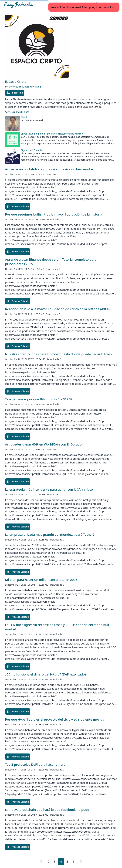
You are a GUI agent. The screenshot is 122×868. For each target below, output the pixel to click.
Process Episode (18, 206)
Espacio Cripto (16, 82)
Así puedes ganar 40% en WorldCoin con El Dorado (43, 444)
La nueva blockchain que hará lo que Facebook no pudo (47, 810)
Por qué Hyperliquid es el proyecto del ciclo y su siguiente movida (55, 719)
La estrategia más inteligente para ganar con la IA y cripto (49, 489)
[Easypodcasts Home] (22, 5)
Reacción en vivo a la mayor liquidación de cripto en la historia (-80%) (57, 309)
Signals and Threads (31, 150)
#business (24, 87)
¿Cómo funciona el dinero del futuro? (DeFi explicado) (45, 674)
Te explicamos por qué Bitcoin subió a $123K (39, 399)
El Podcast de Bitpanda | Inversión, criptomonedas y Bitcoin (52, 134)
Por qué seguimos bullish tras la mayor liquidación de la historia (54, 214)
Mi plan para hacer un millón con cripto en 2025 (41, 580)
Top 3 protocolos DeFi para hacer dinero (35, 765)
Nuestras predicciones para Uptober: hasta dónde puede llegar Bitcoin (58, 354)
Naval (24, 117)
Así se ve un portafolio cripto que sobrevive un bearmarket (50, 169)
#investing (35, 87)
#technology (12, 87)
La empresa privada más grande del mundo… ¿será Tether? (50, 535)
